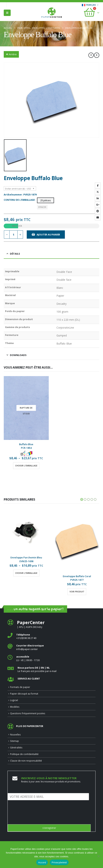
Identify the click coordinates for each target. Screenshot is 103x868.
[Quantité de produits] (13, 235)
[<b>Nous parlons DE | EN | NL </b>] (51, 669)
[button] (7, 13)
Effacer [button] (42, 207)
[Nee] (98, 856)
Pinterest (98, 211)
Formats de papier (20, 687)
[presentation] (36, 818)
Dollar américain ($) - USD (18, 189)
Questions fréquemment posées (28, 713)
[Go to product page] (26, 408)
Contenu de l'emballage (19, 200)
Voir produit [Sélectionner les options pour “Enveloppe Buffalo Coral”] (77, 592)
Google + (98, 205)
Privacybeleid (59, 862)
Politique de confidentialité (24, 754)
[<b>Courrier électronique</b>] (51, 647)
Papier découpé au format (24, 694)
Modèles (15, 707)
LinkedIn (98, 198)
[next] (97, 55)
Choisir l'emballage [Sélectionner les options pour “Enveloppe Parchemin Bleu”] (26, 573)
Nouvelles (15, 735)
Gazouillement (98, 192)
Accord (42, 862)
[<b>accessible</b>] (51, 658)
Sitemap (14, 741)
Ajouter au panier (48, 235)
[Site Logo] (52, 13)
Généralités (16, 747)
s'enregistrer (49, 828)
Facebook (98, 186)
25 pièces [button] (46, 200)
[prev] (91, 55)
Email (98, 217)
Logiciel (14, 700)
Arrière (11, 54)
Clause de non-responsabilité (26, 761)
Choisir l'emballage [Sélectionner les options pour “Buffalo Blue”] (26, 466)
